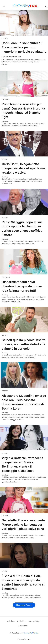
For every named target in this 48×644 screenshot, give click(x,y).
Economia (6, 277)
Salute (5, 38)
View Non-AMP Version (31, 633)
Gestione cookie (24, 639)
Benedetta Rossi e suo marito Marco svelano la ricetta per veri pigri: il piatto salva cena (23, 524)
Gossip (5, 159)
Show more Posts (23, 605)
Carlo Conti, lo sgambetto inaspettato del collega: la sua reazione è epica (24, 168)
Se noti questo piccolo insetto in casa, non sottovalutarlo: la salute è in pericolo (24, 344)
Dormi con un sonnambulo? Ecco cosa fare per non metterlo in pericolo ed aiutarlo (24, 47)
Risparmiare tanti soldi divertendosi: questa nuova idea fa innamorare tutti (22, 286)
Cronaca (6, 99)
